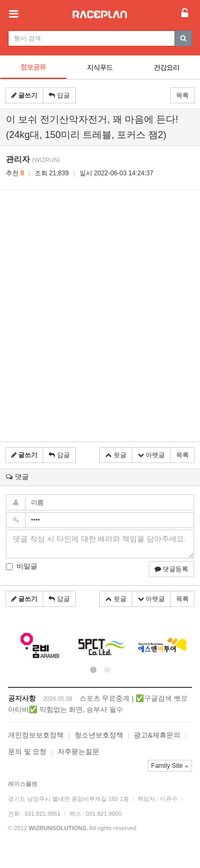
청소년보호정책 (99, 735)
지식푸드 (100, 67)
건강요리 (166, 67)
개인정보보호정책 (36, 735)
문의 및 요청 (27, 752)
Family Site (170, 766)
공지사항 (22, 698)
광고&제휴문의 (157, 735)
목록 (182, 95)
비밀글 (22, 566)
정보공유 (33, 67)
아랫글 (151, 455)
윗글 (115, 455)
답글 (59, 95)
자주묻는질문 (78, 752)
